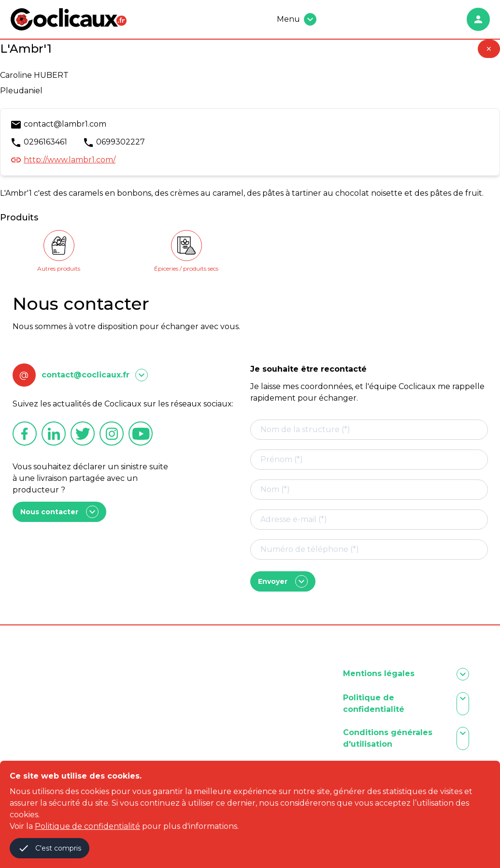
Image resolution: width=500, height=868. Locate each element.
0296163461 (45, 142)
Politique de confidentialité (87, 826)
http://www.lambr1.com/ (70, 160)
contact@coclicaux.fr (86, 375)
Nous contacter (59, 512)
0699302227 (121, 142)
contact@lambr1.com (65, 124)
